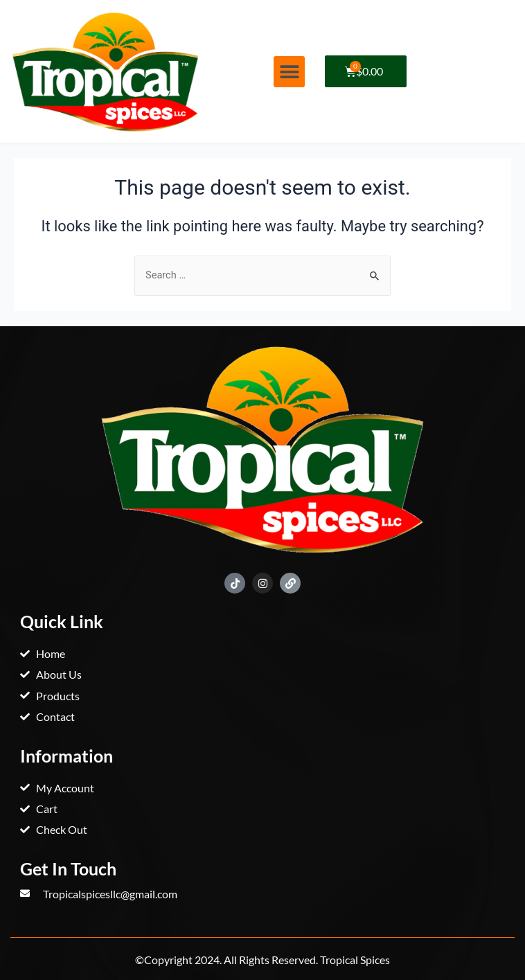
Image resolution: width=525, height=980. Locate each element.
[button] (289, 72)
